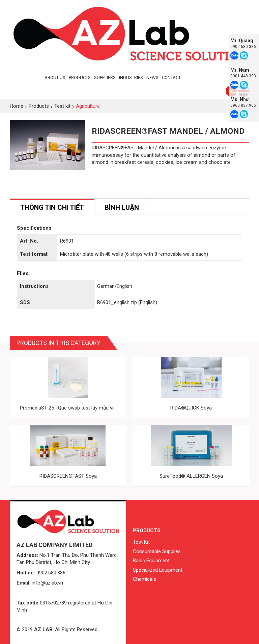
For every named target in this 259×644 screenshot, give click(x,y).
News (152, 78)
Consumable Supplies (157, 551)
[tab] (52, 207)
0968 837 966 (243, 105)
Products (80, 78)
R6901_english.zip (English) (127, 302)
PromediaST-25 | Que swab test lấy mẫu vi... (68, 408)
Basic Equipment (151, 561)
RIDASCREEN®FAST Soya (68, 476)
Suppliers (105, 78)
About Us (55, 78)
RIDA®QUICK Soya (191, 408)
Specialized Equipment (158, 570)
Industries (131, 78)
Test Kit (141, 542)
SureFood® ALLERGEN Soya (191, 476)
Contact (171, 78)
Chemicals (145, 579)
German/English (115, 286)
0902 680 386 (243, 47)
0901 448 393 (243, 76)
